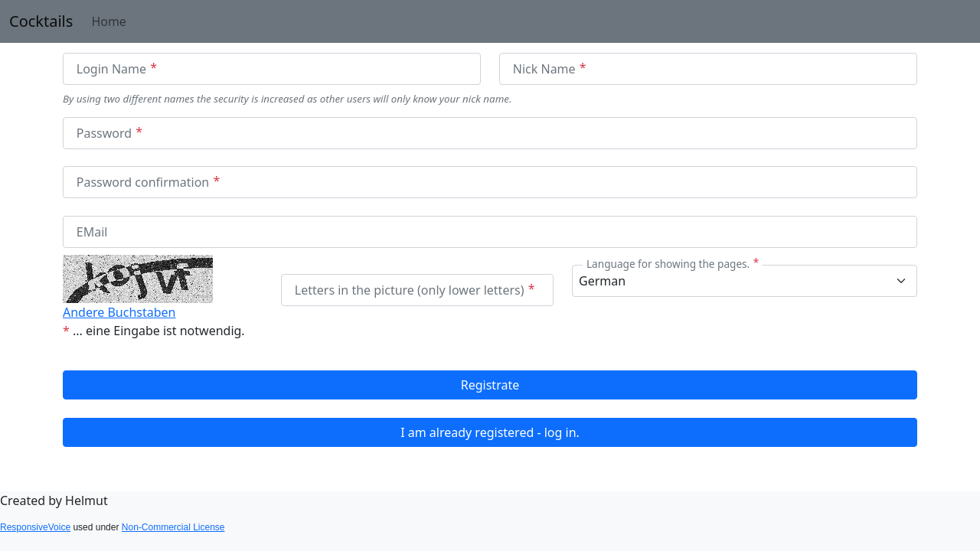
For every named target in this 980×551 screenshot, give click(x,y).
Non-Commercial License (173, 527)
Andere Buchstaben (119, 312)
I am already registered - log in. (490, 432)
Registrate (490, 385)
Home (109, 21)
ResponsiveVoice (35, 527)
